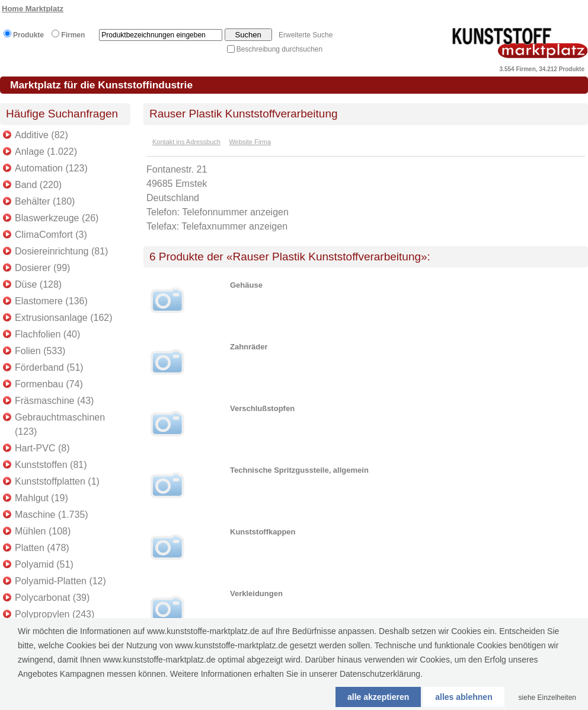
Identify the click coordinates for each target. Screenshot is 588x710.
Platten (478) (42, 548)
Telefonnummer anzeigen (235, 212)
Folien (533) (40, 351)
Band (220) (38, 185)
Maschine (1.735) (52, 515)
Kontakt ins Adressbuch (186, 142)
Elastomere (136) (51, 301)
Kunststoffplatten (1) (57, 481)
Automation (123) (51, 168)
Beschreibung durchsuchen (279, 49)
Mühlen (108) (43, 531)
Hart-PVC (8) (42, 448)
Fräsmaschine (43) (54, 401)
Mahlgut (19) (41, 498)
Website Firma (250, 142)
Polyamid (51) (44, 564)
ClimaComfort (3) (51, 235)
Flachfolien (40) (47, 334)
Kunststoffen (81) (51, 465)
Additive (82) (41, 135)
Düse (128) (38, 284)
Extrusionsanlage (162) (64, 318)
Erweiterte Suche (306, 35)
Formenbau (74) (49, 384)
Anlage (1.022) (46, 152)
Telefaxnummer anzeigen (234, 226)
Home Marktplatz (33, 9)
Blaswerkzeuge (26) (57, 218)
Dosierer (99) (42, 268)
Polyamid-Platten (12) (60, 581)
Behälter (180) (45, 201)
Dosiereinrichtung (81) (61, 251)
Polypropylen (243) (55, 614)
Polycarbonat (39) (52, 598)
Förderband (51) (49, 367)
